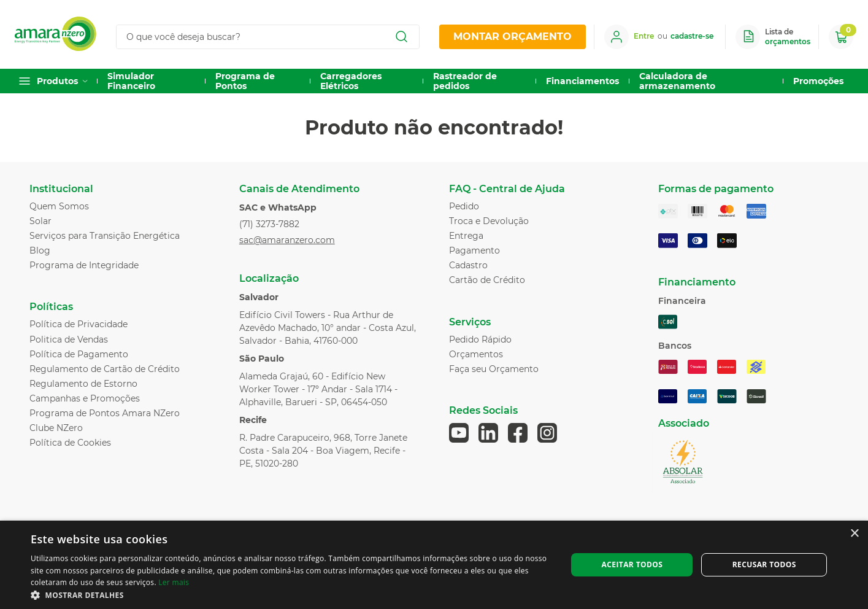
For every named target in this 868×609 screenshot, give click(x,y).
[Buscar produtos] (402, 37)
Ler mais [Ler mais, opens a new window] (174, 582)
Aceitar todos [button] (632, 564)
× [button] (854, 534)
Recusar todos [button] (764, 564)
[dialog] (434, 565)
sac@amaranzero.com (287, 240)
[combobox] (273, 37)
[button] (291, 594)
